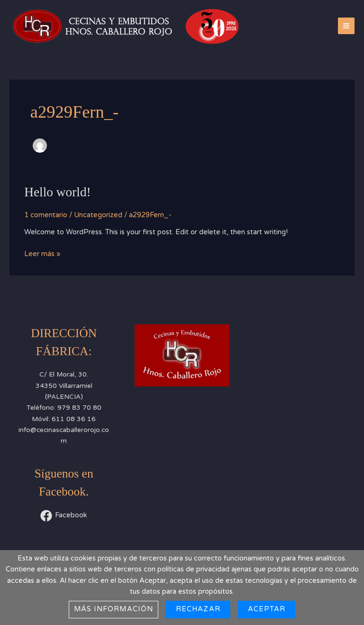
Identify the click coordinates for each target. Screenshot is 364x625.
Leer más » (42, 253)
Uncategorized (98, 215)
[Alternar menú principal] (346, 26)
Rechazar (198, 609)
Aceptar (267, 609)
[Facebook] (64, 516)
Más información (114, 609)
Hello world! (57, 192)
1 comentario (46, 215)
